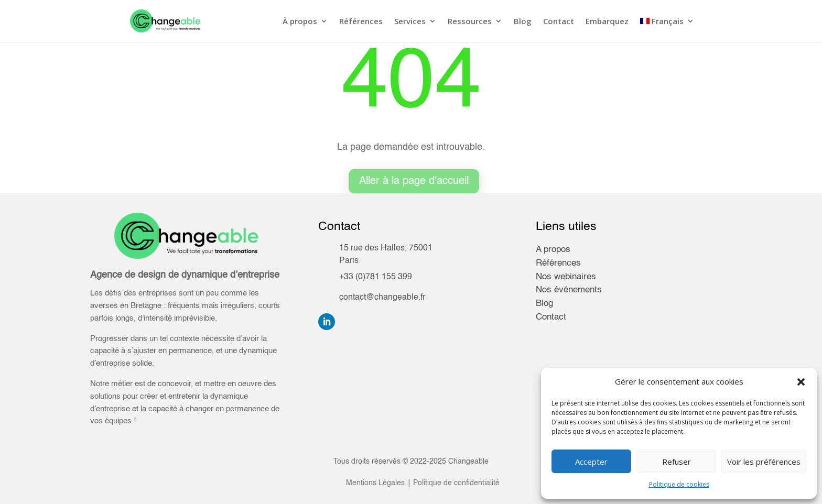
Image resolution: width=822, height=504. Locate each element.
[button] (801, 382)
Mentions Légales (375, 483)
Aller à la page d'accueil (414, 181)
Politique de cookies (679, 484)
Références (361, 22)
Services (410, 22)
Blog (523, 22)
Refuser (677, 462)
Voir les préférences (764, 462)
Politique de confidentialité (455, 483)
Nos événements (569, 290)
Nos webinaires (566, 277)
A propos (553, 250)
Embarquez (607, 22)
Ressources (470, 22)
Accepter (591, 462)
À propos (300, 22)
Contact (559, 22)
